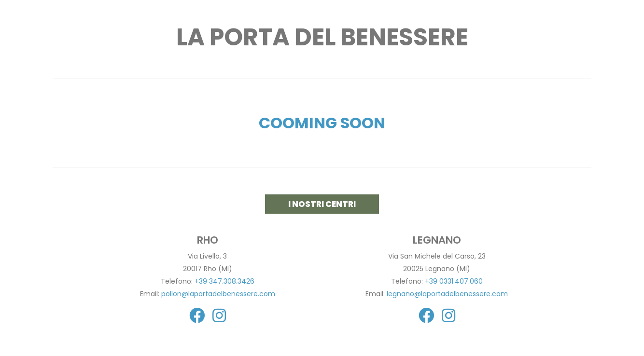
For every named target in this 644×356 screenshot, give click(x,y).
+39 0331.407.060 (454, 281)
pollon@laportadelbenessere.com (218, 294)
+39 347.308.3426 (224, 281)
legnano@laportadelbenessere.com (447, 294)
